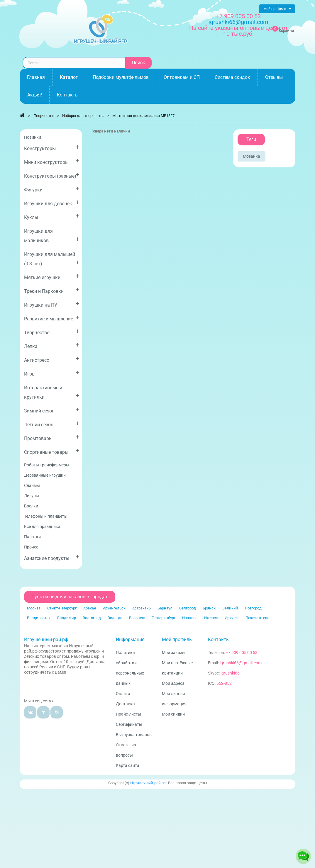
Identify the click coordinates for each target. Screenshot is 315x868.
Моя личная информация (174, 699)
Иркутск (232, 618)
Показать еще (258, 618)
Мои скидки (173, 714)
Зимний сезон (52, 410)
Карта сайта (128, 765)
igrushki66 (230, 673)
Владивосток (39, 618)
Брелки (31, 506)
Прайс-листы (128, 714)
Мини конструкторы (52, 161)
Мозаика (252, 156)
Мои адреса (173, 683)
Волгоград (92, 618)
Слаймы (32, 485)
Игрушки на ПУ (52, 304)
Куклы (52, 216)
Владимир (67, 618)
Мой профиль (177, 639)
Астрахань (142, 608)
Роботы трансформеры (47, 465)
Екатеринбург (164, 618)
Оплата (123, 694)
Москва (34, 608)
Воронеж (137, 618)
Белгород (188, 608)
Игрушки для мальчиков (52, 236)
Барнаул (165, 608)
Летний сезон (52, 423)
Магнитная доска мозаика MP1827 (143, 116)
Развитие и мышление (52, 318)
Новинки (33, 137)
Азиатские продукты (52, 557)
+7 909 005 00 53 (238, 16)
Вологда (115, 618)
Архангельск (114, 608)
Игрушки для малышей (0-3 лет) (52, 259)
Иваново (190, 618)
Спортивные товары (52, 451)
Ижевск (211, 618)
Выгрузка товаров (134, 735)
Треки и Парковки (52, 290)
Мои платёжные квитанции (177, 668)
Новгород (253, 608)
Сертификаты (129, 724)
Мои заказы (174, 653)
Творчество (52, 331)
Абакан (90, 608)
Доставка (125, 704)
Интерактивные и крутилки (52, 392)
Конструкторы (52, 147)
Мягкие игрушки (52, 276)
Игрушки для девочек (52, 202)
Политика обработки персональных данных (130, 668)
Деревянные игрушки (45, 475)
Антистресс (52, 359)
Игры (52, 373)
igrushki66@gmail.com (241, 663)
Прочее (31, 547)
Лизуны (32, 496)
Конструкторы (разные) (52, 175)
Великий (230, 608)
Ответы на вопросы (126, 750)
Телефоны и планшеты (46, 516)
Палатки (32, 537)
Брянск (209, 608)
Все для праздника (42, 526)
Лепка (52, 345)
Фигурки (52, 189)
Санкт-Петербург (62, 608)
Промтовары (52, 437)
